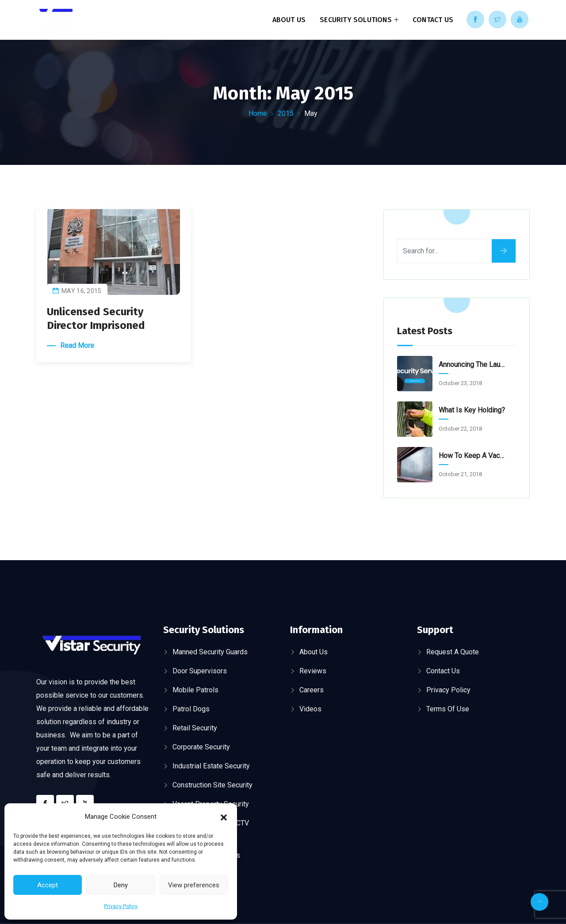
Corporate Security (201, 747)
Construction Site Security (212, 785)
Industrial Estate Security (211, 766)
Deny (121, 885)
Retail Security (195, 728)
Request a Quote (453, 652)
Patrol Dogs (191, 709)
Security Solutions (356, 20)
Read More (77, 346)
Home (258, 113)
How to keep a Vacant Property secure (472, 456)
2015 (286, 113)
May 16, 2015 (82, 291)
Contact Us (433, 20)
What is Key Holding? (472, 410)
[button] (224, 817)
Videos (310, 709)
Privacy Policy (121, 906)
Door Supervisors (200, 671)
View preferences (194, 885)
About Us (289, 20)
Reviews (313, 671)
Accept (48, 885)
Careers (312, 690)
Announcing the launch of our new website (472, 365)
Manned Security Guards (210, 652)
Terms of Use (448, 709)
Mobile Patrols (195, 690)
